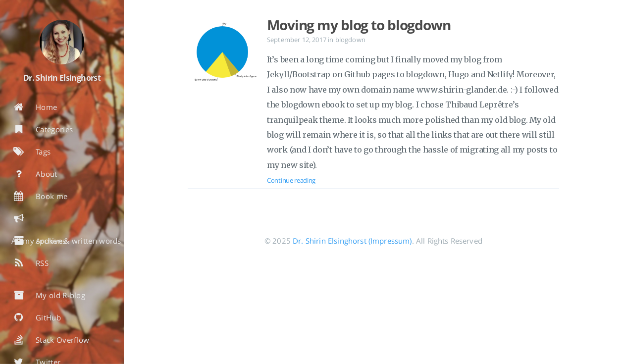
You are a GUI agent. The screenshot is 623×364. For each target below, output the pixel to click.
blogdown (350, 40)
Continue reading (291, 180)
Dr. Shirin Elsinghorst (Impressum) (352, 241)
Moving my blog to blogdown (359, 25)
